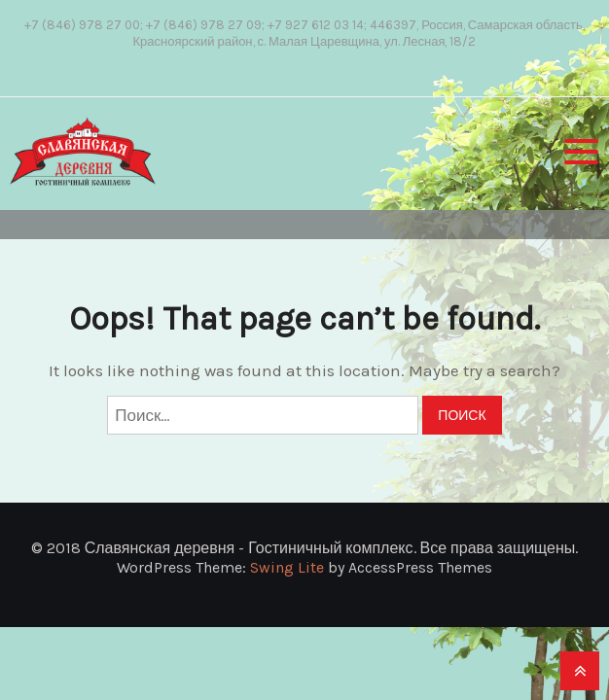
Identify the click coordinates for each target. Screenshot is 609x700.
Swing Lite (287, 567)
